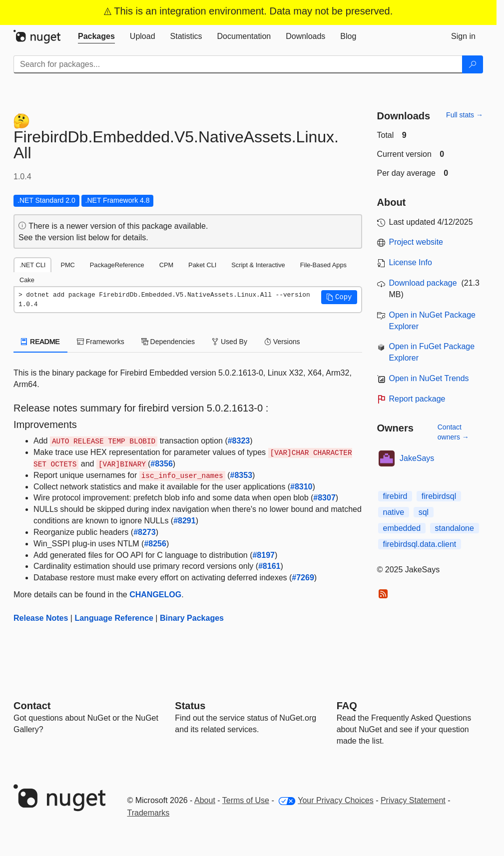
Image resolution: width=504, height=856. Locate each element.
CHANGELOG (155, 595)
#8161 (269, 566)
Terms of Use (246, 800)
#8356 (162, 464)
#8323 (239, 441)
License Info (411, 262)
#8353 (242, 475)
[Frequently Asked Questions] (347, 706)
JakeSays (417, 458)
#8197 (263, 555)
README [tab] (40, 342)
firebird (395, 496)
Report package (417, 399)
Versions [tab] (282, 342)
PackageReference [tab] (117, 265)
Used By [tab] (230, 342)
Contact (32, 706)
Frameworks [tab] (101, 342)
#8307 (324, 498)
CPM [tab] (166, 265)
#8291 (185, 521)
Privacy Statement (413, 800)
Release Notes (41, 618)
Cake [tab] (27, 280)
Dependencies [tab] (168, 342)
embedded (402, 528)
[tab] (96, 36)
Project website (416, 242)
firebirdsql (439, 496)
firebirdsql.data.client (420, 544)
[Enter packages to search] (238, 64)
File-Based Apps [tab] (323, 265)
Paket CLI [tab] (202, 265)
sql (424, 512)
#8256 (155, 544)
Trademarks (149, 813)
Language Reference (114, 618)
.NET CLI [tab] (32, 265)
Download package (423, 283)
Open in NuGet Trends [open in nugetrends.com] (429, 378)
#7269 (303, 578)
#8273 (145, 532)
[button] (339, 297)
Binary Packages (192, 618)
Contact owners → (453, 432)
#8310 (301, 487)
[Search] (473, 64)
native (394, 512)
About (205, 800)
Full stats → (465, 115)
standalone (455, 528)
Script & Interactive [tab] (258, 265)
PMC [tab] (67, 265)
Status (190, 706)
